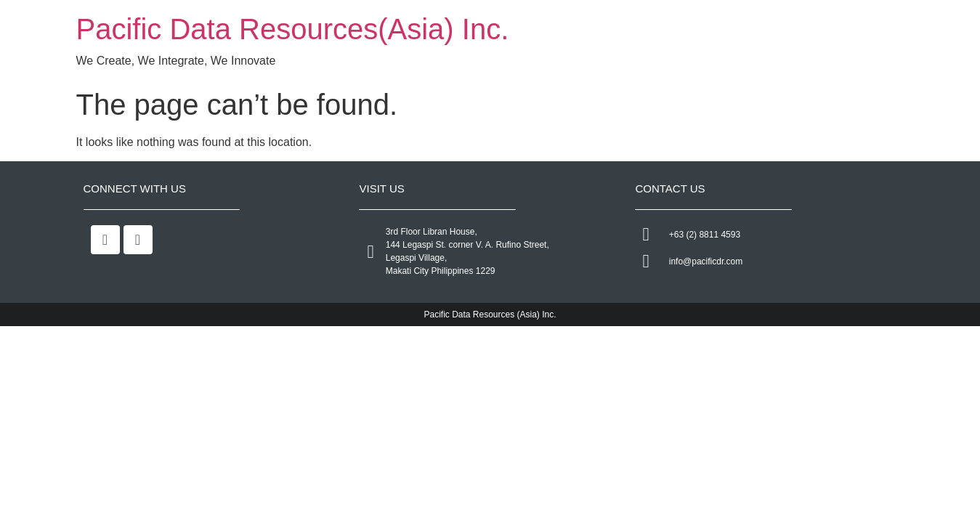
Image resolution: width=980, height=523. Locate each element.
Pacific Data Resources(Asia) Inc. (293, 29)
